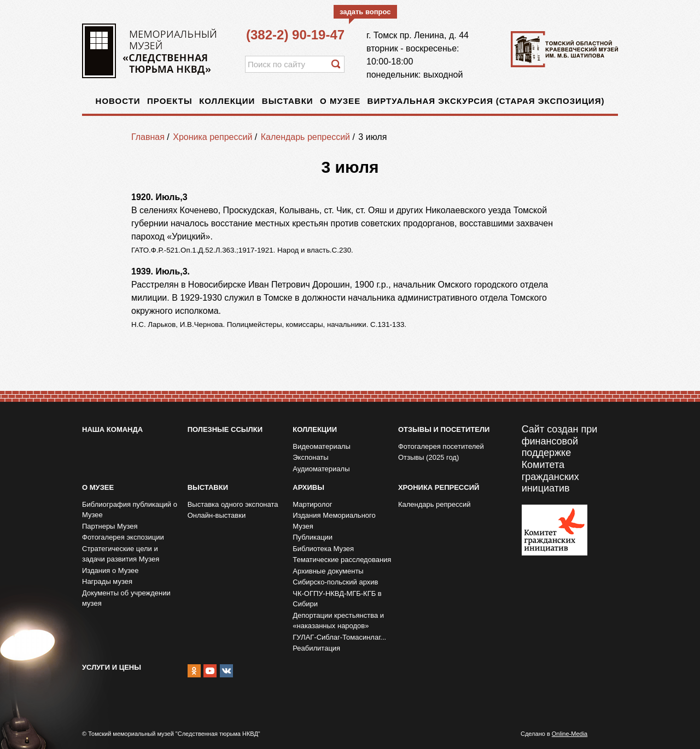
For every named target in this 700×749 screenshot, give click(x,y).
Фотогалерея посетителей (441, 446)
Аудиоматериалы (321, 469)
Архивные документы (328, 571)
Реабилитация (316, 648)
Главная (148, 137)
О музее (340, 101)
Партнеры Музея (110, 526)
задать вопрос (365, 12)
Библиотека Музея (323, 549)
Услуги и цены (112, 667)
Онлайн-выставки (217, 515)
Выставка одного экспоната (233, 504)
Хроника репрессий (212, 137)
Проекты (170, 101)
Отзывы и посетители (444, 429)
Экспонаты (310, 457)
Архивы (308, 487)
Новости (118, 101)
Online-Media (570, 734)
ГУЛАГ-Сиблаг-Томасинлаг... (339, 637)
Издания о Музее (110, 570)
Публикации (313, 537)
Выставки (288, 101)
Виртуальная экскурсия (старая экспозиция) (486, 101)
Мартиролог (312, 504)
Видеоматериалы (322, 446)
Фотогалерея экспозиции (123, 537)
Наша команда (112, 429)
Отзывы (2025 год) (428, 457)
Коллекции (227, 101)
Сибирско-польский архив (335, 582)
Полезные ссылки (225, 429)
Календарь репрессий (305, 137)
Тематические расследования (342, 560)
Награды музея (107, 581)
